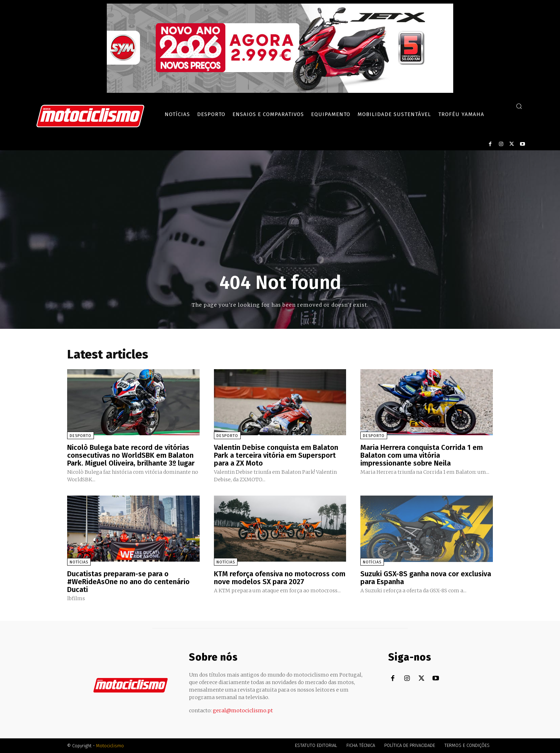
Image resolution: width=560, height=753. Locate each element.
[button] (519, 106)
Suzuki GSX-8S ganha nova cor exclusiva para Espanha (426, 578)
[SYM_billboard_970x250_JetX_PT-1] (280, 91)
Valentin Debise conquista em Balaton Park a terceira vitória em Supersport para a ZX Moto (276, 455)
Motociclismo (110, 746)
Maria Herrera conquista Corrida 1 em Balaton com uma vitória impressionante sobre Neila (422, 455)
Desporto (81, 436)
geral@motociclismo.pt (243, 711)
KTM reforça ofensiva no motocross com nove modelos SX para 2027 (280, 578)
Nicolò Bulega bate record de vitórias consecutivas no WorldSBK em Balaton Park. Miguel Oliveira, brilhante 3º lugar (131, 455)
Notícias (79, 562)
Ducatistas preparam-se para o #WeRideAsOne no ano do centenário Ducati (128, 582)
